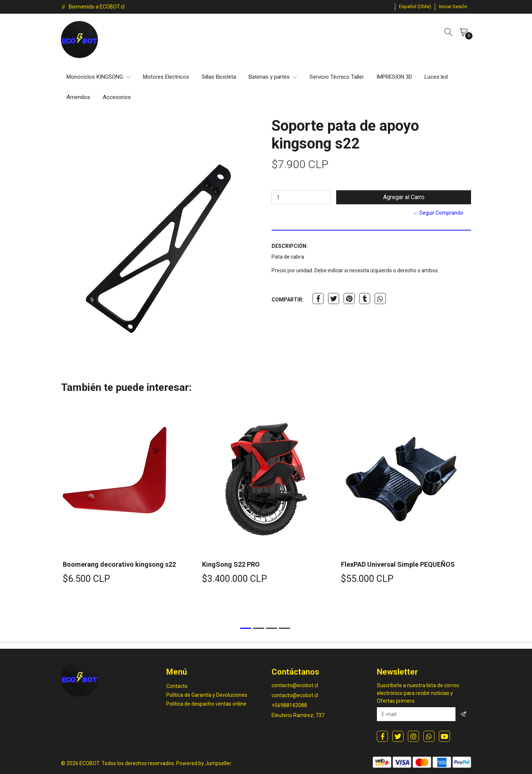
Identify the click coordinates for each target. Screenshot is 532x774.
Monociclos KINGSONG (98, 77)
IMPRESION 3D (394, 77)
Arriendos (78, 97)
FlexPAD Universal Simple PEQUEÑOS (398, 564)
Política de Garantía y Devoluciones (207, 695)
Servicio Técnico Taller (337, 77)
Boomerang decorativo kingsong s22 (119, 564)
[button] (415, 7)
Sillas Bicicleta (219, 77)
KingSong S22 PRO (231, 564)
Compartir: (288, 300)
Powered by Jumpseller (204, 763)
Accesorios (117, 97)
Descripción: (290, 246)
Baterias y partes (273, 77)
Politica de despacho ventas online (206, 704)
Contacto (177, 686)
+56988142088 (289, 705)
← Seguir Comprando (438, 213)
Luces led (436, 77)
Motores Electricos (166, 77)
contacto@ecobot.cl (295, 685)
